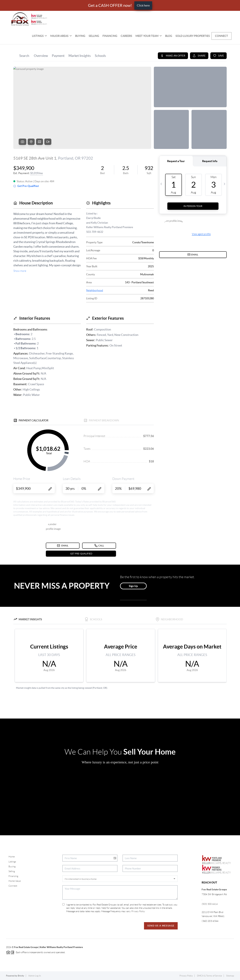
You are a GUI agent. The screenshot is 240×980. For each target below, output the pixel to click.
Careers (126, 36)
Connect (221, 36)
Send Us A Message (161, 926)
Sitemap (230, 976)
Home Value (15, 881)
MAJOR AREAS (61, 36)
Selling (94, 36)
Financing (110, 36)
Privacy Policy (138, 911)
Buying (80, 36)
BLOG (169, 36)
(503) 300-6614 (210, 904)
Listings (39, 36)
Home (12, 857)
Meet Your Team (149, 36)
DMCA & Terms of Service (209, 976)
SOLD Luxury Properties (193, 36)
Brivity (21, 976)
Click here (143, 5)
